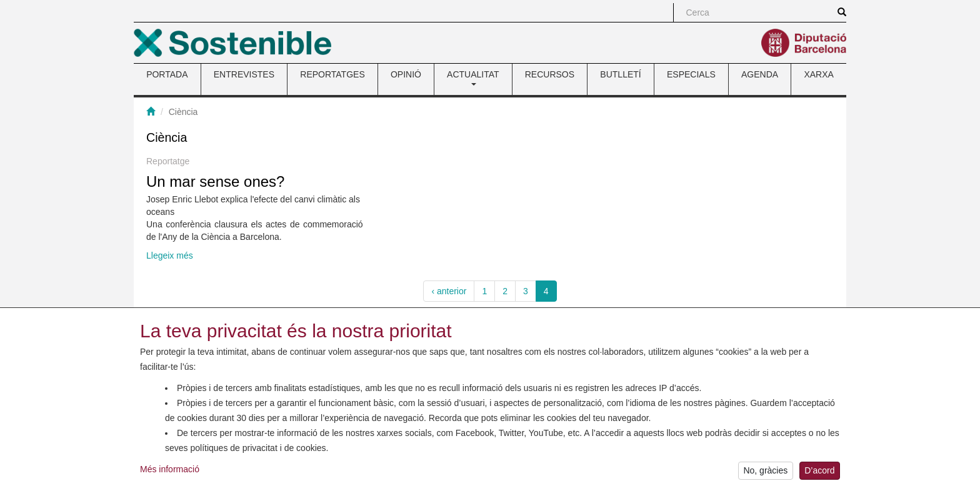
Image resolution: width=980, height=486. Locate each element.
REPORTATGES (332, 74)
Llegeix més (170, 255)
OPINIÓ (406, 74)
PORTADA (167, 74)
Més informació (170, 472)
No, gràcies (765, 474)
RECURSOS (550, 74)
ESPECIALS (691, 74)
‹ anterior (449, 291)
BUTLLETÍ (620, 74)
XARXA (818, 74)
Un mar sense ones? (215, 181)
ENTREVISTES (244, 74)
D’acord (819, 474)
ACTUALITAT (473, 77)
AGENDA (760, 74)
